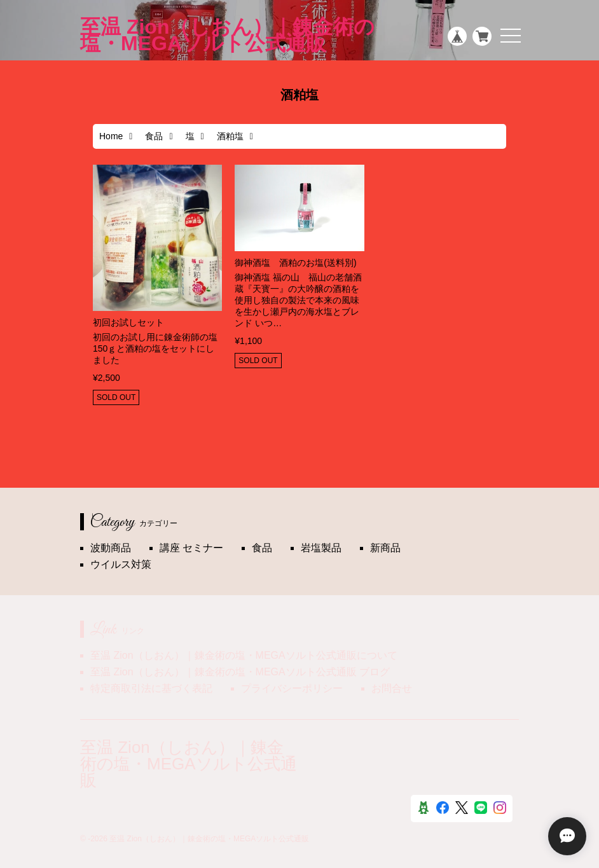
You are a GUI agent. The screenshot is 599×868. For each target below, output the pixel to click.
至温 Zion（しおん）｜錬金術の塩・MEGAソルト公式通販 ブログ (240, 672)
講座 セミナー (191, 548)
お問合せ (392, 688)
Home (111, 136)
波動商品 (111, 548)
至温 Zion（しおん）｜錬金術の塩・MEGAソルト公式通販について (244, 655)
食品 (154, 136)
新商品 (385, 548)
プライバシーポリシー (292, 688)
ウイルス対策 (121, 564)
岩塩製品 (321, 548)
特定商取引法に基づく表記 (151, 688)
